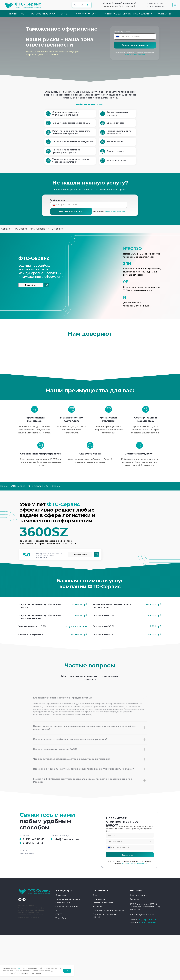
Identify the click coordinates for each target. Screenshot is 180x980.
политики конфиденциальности (135, 54)
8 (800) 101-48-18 (33, 843)
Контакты (134, 899)
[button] (175, 5)
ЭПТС (58, 910)
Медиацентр (99, 899)
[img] (47, 285)
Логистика (61, 895)
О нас (95, 895)
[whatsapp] (20, 900)
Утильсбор (61, 918)
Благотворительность (103, 903)
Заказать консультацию (135, 45)
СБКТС (59, 914)
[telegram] (24, 900)
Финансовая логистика (67, 907)
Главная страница (138, 895)
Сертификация (63, 903)
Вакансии (97, 907)
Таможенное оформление (69, 899)
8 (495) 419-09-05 (33, 839)
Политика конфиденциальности (108, 910)
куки (18, 968)
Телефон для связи (123, 32)
